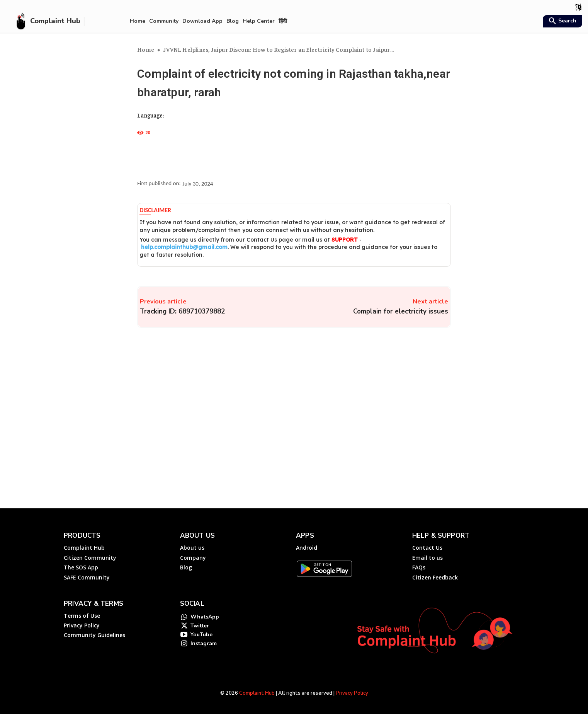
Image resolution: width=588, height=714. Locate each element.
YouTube (201, 639)
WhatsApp (205, 618)
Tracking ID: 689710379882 (182, 311)
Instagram (204, 649)
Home (146, 49)
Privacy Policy (352, 693)
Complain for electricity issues (401, 311)
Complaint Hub (257, 693)
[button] (562, 22)
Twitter (200, 628)
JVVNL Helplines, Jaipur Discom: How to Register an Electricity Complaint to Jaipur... (279, 49)
